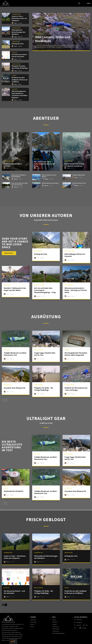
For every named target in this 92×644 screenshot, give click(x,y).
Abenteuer (16, 42)
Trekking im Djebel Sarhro (79, 175)
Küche (67, 350)
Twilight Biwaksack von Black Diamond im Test (15, 354)
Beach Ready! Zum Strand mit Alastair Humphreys (74, 165)
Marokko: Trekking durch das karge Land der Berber (15, 289)
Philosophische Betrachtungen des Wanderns (19, 32)
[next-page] (6, 400)
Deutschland (9, 161)
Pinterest (79, 625)
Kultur (15, 52)
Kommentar (16, 14)
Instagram (79, 622)
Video (14, 76)
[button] (79, 3)
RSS (87, 625)
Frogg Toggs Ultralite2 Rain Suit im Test (45, 354)
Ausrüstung (69, 385)
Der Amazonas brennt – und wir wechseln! (20, 55)
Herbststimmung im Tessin (79, 183)
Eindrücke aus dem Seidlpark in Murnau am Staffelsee (20, 80)
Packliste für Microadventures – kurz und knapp (76, 389)
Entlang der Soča (18, 44)
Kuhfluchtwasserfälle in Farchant (13, 165)
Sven (16, 23)
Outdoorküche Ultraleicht (14, 491)
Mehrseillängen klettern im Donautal (75, 255)
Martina (39, 296)
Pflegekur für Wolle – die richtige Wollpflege (20, 67)
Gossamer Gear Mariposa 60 (14, 388)
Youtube (84, 628)
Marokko (7, 285)
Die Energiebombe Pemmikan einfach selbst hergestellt (76, 354)
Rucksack (7, 385)
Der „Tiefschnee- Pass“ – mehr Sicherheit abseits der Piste (44, 164)
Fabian (46, 179)
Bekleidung (16, 64)
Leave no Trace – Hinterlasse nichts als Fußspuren (19, 18)
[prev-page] (3, 400)
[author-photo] (13, 23)
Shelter (7, 350)
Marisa (38, 168)
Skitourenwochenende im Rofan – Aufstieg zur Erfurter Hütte (76, 290)
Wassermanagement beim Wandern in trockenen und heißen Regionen (19, 94)
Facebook (79, 620)
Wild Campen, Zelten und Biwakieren (53, 39)
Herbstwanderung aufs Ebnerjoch (50, 183)
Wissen (15, 89)
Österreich (69, 285)
